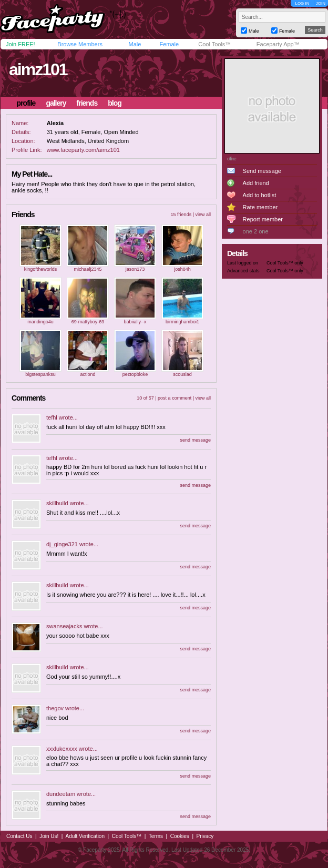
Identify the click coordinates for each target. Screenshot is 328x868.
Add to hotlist (260, 195)
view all (203, 215)
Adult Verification (85, 836)
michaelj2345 (88, 269)
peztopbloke (135, 374)
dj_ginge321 (62, 544)
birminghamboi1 (182, 322)
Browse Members (80, 44)
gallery (56, 103)
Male (135, 44)
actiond (88, 374)
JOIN (321, 3)
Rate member (260, 207)
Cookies (180, 836)
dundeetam (61, 794)
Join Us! (49, 836)
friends (87, 103)
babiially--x (135, 322)
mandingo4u (40, 322)
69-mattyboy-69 (88, 322)
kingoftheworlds (41, 269)
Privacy (205, 836)
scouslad (182, 374)
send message (195, 440)
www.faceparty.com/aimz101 (83, 150)
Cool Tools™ (214, 44)
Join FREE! (20, 44)
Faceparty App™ (278, 44)
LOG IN (302, 3)
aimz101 (38, 69)
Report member (263, 219)
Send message (262, 171)
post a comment (175, 398)
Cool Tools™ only (285, 263)
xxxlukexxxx (62, 749)
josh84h (182, 269)
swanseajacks (64, 626)
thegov (55, 708)
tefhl (52, 417)
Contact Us (19, 836)
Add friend (256, 183)
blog (115, 103)
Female (169, 44)
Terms (156, 836)
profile (26, 103)
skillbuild (57, 503)
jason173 (135, 269)
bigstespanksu (40, 374)
